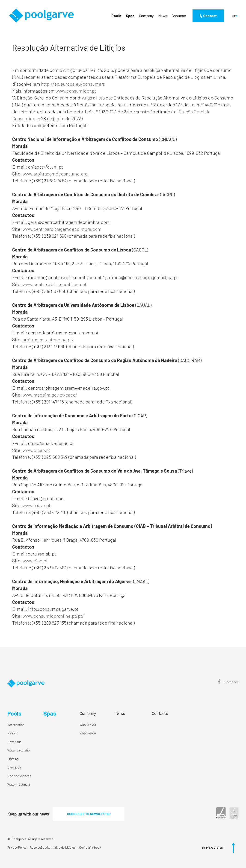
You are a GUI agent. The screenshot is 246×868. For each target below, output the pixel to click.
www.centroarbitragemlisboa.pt (55, 284)
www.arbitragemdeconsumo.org (55, 174)
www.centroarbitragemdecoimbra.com (62, 229)
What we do (88, 733)
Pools (116, 16)
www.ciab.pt (35, 561)
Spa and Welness (19, 776)
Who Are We (88, 725)
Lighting (13, 759)
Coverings (14, 742)
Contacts (179, 16)
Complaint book (90, 847)
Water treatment (19, 784)
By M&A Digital (213, 847)
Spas (130, 16)
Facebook (228, 682)
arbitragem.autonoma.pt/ (48, 339)
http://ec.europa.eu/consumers (73, 84)
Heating (13, 733)
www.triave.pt (37, 505)
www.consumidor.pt (76, 91)
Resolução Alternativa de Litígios (53, 847)
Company (146, 16)
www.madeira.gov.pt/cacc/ (50, 395)
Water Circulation (19, 750)
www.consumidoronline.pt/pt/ (53, 616)
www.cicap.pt (36, 450)
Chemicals (15, 767)
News (163, 16)
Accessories (16, 725)
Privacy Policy (17, 847)
